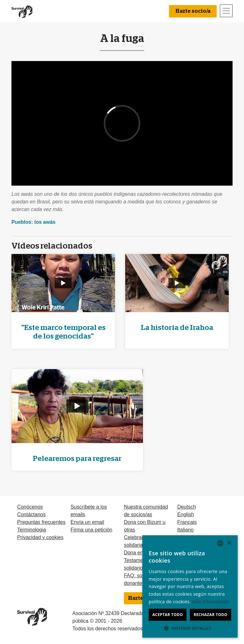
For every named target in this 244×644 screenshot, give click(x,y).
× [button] (229, 543)
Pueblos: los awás (34, 222)
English (186, 514)
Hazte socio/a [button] (193, 11)
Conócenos (30, 507)
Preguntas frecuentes (41, 522)
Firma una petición (91, 530)
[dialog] (190, 586)
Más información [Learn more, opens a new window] (211, 602)
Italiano (186, 530)
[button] (190, 628)
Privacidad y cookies (40, 537)
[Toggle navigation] (226, 11)
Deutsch (187, 507)
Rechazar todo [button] (210, 615)
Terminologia (32, 530)
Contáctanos (31, 514)
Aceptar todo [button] (167, 615)
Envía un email (87, 522)
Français (187, 522)
